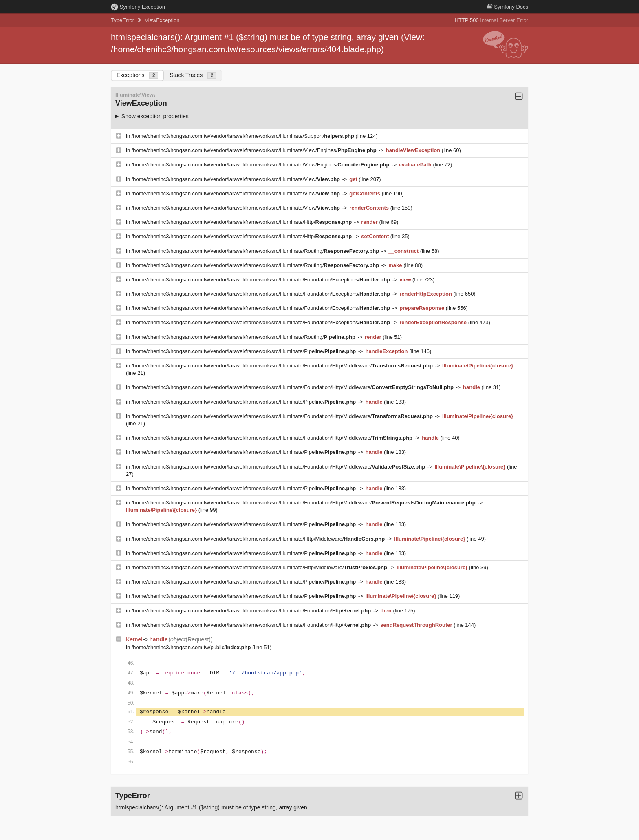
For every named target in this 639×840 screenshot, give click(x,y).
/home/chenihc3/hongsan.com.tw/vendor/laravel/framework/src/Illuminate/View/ (237, 179)
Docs (507, 7)
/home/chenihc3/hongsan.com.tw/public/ (192, 647)
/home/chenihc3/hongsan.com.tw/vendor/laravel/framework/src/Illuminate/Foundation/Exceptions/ (262, 280)
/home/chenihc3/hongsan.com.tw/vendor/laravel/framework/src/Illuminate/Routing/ (256, 251)
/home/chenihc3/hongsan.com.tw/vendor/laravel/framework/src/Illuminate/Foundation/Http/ (252, 611)
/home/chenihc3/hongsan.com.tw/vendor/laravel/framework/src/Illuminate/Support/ (244, 136)
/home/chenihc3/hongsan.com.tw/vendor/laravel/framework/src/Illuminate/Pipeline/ (245, 351)
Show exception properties (155, 116)
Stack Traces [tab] (193, 75)
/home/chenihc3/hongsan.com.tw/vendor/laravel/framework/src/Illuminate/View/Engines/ (255, 150)
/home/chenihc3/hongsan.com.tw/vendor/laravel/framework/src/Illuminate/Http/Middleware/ (259, 539)
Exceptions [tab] (137, 75)
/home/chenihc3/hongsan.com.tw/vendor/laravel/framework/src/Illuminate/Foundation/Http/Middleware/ (283, 366)
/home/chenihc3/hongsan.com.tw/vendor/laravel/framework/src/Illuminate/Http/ (242, 222)
